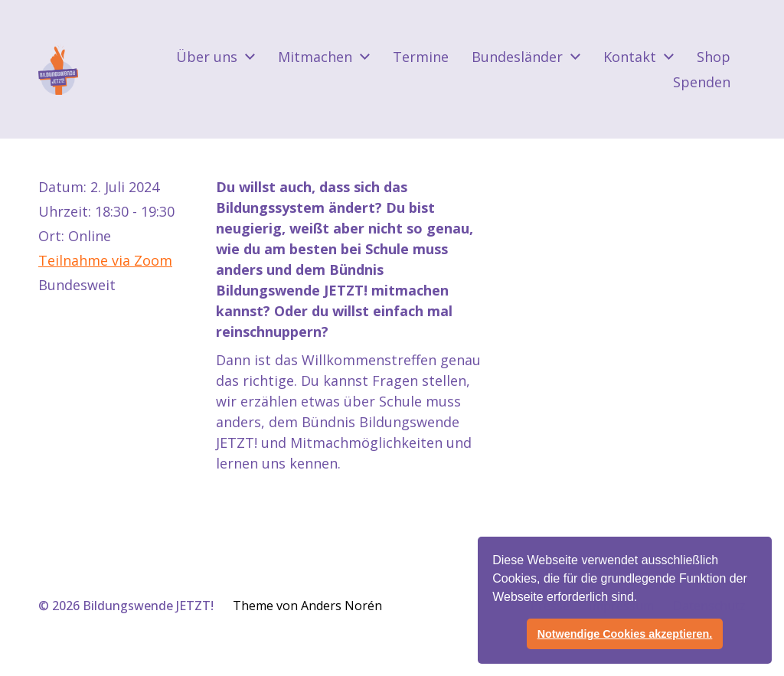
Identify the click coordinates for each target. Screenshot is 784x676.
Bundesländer (517, 57)
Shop (714, 57)
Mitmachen (315, 57)
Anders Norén (341, 606)
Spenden (702, 82)
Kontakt (630, 57)
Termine (421, 57)
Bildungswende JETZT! (148, 606)
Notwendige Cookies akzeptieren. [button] (625, 634)
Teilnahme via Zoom (105, 260)
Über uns (207, 57)
